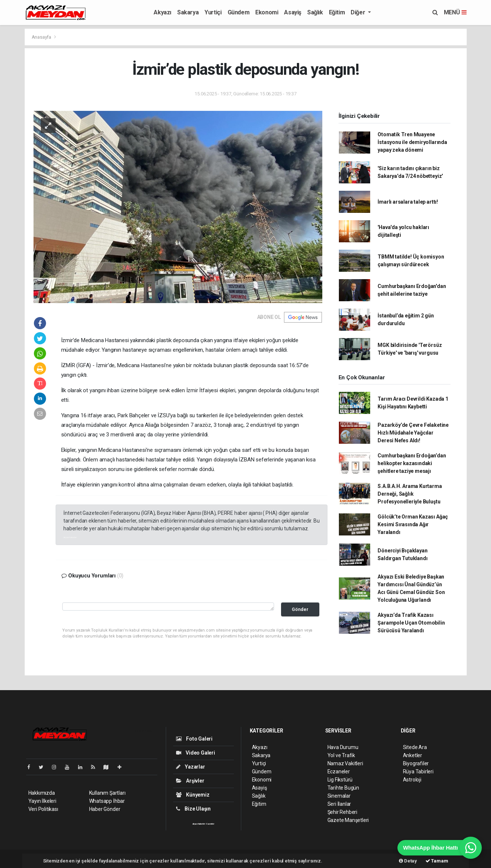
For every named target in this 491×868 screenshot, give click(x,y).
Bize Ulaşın (194, 809)
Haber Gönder (105, 809)
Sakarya (188, 12)
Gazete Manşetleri (348, 820)
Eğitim (337, 12)
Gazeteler (210, 824)
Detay (408, 861)
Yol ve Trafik (341, 755)
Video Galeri (196, 753)
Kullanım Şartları (107, 793)
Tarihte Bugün (343, 788)
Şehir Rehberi (343, 812)
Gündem (239, 12)
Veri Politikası (43, 809)
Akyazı (162, 12)
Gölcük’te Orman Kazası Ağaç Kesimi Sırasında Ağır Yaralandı (413, 524)
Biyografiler (416, 763)
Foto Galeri (194, 739)
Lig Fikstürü (340, 780)
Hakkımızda (42, 793)
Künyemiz (193, 795)
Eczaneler (339, 772)
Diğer (359, 12)
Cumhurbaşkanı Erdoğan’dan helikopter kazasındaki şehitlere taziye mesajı (412, 463)
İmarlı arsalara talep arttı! (408, 202)
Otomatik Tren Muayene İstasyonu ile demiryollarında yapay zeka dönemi (412, 142)
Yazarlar (191, 767)
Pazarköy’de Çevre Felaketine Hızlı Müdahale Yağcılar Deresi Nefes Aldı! (413, 433)
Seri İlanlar (339, 804)
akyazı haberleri (70, 537)
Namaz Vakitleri (345, 763)
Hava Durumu (343, 747)
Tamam (437, 861)
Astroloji (412, 780)
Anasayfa (42, 37)
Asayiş (293, 12)
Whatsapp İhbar (107, 801)
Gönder (300, 609)
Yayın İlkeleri (42, 801)
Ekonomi (267, 12)
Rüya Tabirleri (418, 772)
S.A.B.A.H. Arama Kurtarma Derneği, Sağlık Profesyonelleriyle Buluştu (410, 494)
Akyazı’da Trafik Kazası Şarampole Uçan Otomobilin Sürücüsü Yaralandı (411, 623)
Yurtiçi (213, 12)
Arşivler (190, 781)
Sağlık (315, 12)
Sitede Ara (415, 747)
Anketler (413, 755)
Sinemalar (339, 796)
